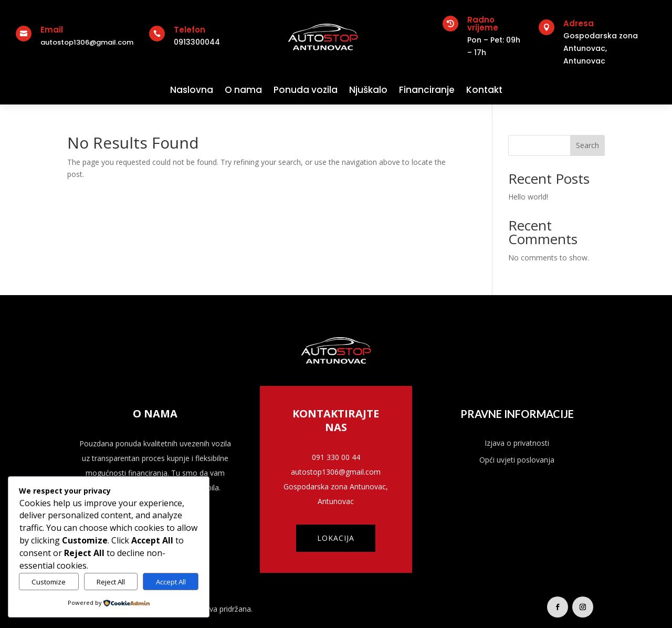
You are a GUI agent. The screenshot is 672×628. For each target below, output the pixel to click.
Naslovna (192, 90)
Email (52, 30)
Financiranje (427, 90)
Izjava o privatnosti (517, 443)
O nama (243, 90)
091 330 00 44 (336, 457)
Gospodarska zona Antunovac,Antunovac (601, 48)
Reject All (111, 582)
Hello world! (528, 197)
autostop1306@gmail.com (87, 42)
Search (587, 145)
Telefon (190, 30)
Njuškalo (368, 90)
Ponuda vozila (306, 90)
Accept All (171, 582)
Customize (49, 582)
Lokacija (336, 538)
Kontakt (484, 90)
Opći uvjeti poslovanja (517, 460)
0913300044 (197, 42)
